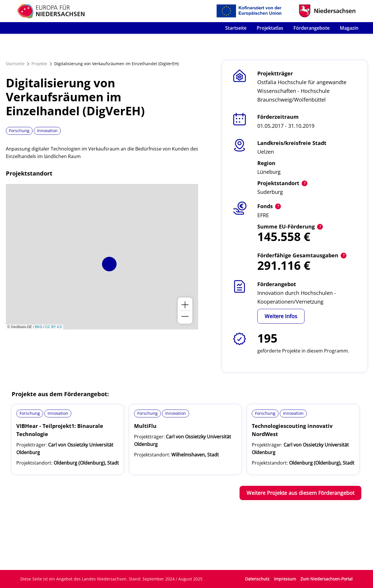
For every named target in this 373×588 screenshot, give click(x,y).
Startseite (236, 28)
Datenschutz (257, 579)
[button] (109, 264)
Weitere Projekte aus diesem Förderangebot (300, 493)
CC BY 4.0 (53, 327)
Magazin (349, 28)
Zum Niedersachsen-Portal (327, 579)
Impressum (285, 579)
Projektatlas (270, 28)
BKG (39, 327)
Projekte (39, 64)
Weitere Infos (281, 316)
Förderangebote (312, 28)
